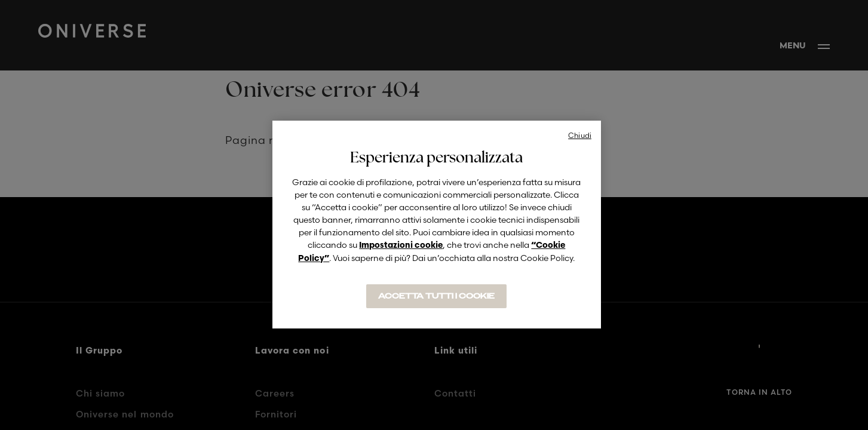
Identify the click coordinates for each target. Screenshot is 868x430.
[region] (437, 225)
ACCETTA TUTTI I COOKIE (436, 296)
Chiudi (580, 135)
